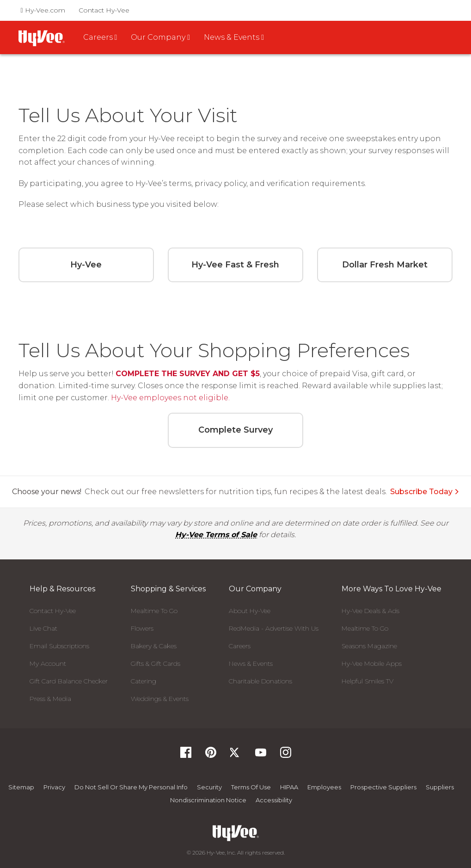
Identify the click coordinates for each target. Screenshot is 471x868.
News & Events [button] (234, 37)
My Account (48, 663)
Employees (324, 787)
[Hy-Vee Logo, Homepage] (235, 833)
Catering (144, 681)
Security (209, 787)
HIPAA (289, 787)
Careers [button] (100, 37)
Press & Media (50, 699)
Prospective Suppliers (383, 787)
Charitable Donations (260, 681)
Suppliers (440, 787)
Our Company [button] (160, 37)
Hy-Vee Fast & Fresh (235, 265)
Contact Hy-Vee (104, 10)
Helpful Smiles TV (367, 681)
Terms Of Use (251, 787)
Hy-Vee (86, 265)
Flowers (142, 628)
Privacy (54, 787)
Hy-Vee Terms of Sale (216, 535)
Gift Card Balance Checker (69, 681)
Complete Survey (235, 430)
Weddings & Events (160, 699)
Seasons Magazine (369, 646)
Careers (240, 646)
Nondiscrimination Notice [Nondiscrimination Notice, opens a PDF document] (208, 800)
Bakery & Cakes (154, 646)
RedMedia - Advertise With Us (274, 628)
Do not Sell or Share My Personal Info (131, 787)
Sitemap (21, 787)
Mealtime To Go (154, 611)
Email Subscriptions (59, 646)
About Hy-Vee (250, 611)
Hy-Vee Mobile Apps (372, 663)
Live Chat (43, 628)
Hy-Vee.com (43, 10)
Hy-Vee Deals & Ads (370, 611)
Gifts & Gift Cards (156, 663)
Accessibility (274, 800)
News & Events (251, 663)
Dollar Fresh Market (385, 265)
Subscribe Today (425, 492)
